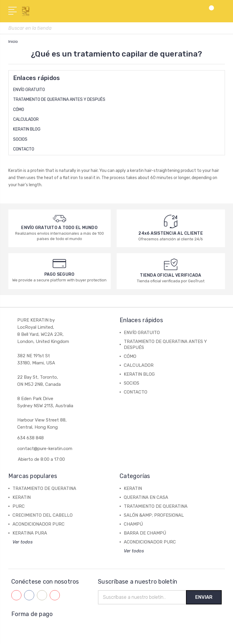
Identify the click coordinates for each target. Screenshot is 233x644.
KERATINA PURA (30, 533)
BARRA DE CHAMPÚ (145, 533)
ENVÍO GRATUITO (29, 90)
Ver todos (23, 542)
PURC (19, 506)
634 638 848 (31, 438)
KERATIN (22, 497)
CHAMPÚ (133, 524)
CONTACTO (24, 149)
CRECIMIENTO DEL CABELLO (43, 515)
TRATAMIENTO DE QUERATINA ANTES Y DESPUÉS (59, 100)
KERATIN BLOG (27, 129)
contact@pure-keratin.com (45, 449)
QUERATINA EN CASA (146, 497)
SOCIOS (20, 139)
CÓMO (19, 110)
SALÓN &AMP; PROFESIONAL (154, 515)
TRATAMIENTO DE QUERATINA (44, 488)
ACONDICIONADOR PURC (39, 524)
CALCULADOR (26, 119)
